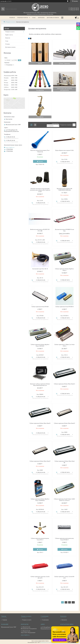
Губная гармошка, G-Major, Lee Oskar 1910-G (64, 345)
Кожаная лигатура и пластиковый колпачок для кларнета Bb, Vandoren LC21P (40, 190)
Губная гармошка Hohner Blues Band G (64, 384)
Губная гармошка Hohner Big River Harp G (64, 270)
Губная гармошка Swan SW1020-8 (64, 307)
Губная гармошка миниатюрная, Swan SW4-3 (40, 539)
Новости (8, 38)
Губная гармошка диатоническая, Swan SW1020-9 (64, 539)
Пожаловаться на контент (46, 642)
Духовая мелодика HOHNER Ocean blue (64, 230)
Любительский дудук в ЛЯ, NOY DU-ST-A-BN (40, 230)
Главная (12, 18)
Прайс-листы (9, 35)
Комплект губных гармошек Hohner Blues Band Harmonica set (40, 385)
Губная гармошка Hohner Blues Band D (64, 423)
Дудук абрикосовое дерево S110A (64, 150)
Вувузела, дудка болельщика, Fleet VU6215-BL (40, 151)
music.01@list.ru (10, 147)
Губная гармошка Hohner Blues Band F (40, 461)
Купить (41, 161)
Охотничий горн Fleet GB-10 (40, 269)
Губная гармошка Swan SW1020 (40, 307)
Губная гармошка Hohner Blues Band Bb (64, 462)
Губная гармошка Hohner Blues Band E (40, 423)
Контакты (41, 18)
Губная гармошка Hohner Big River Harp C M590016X (40, 500)
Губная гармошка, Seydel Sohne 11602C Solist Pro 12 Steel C (64, 500)
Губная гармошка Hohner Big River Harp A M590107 (40, 345)
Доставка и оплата (53, 18)
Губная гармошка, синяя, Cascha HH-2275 (64, 577)
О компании (45, 620)
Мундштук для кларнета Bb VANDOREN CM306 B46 (64, 189)
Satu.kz (47, 641)
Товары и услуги (23, 18)
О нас (34, 18)
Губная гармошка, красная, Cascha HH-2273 (40, 577)
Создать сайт (3, 1)
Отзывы (8, 44)
